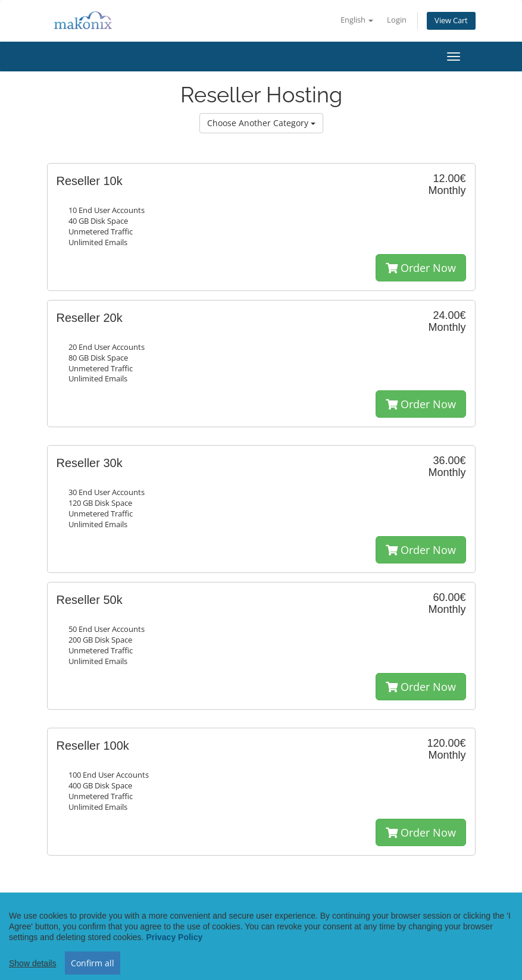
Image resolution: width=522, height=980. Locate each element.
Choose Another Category (261, 123)
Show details (32, 975)
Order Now (421, 268)
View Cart (451, 21)
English (357, 20)
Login (397, 20)
